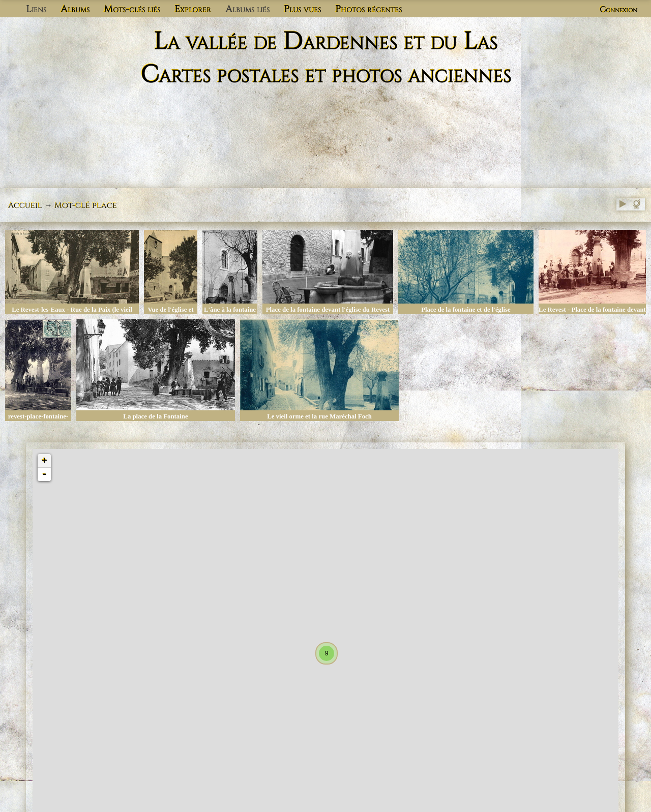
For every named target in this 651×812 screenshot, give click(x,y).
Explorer (193, 9)
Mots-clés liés (132, 9)
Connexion (618, 10)
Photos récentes (368, 9)
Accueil (25, 205)
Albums (75, 9)
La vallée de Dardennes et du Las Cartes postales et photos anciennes (326, 58)
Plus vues (302, 9)
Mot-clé (72, 205)
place (105, 205)
